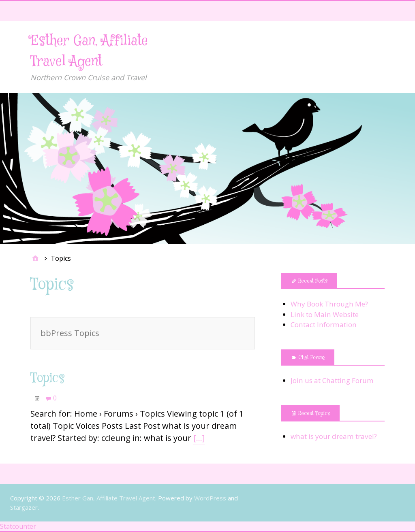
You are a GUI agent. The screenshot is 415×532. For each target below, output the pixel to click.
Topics (48, 379)
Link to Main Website (325, 314)
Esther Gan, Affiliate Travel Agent (109, 498)
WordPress (210, 498)
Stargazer (24, 507)
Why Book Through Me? (329, 304)
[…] (199, 438)
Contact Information (324, 325)
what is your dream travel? (334, 436)
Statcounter (18, 526)
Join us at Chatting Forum (332, 380)
